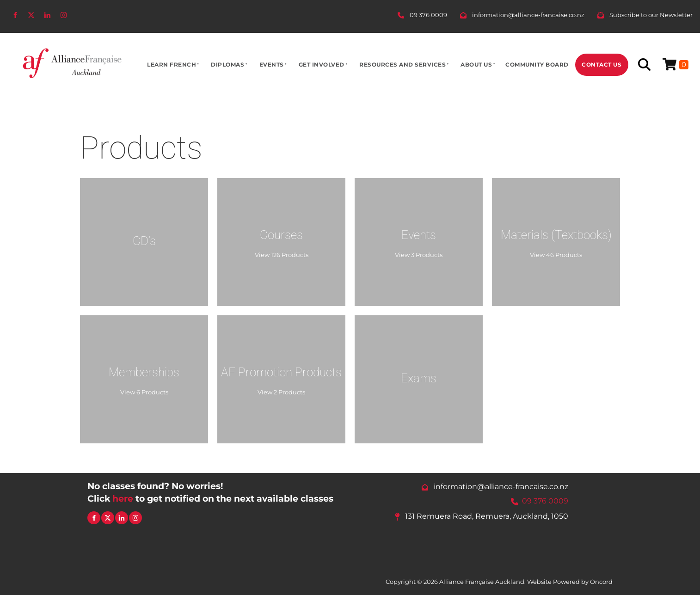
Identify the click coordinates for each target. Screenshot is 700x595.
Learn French (172, 64)
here (123, 498)
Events (272, 64)
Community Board (537, 64)
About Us (476, 64)
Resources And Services (402, 64)
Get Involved (322, 64)
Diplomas (227, 64)
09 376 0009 (545, 501)
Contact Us (602, 64)
